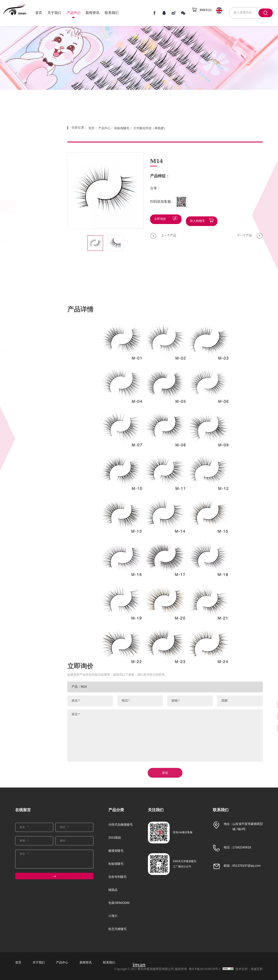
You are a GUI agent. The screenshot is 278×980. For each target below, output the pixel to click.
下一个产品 (244, 234)
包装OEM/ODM (34, 379)
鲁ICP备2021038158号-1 (201, 969)
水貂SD (25, 301)
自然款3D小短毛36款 (32, 336)
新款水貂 (26, 323)
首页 (46, 13)
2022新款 (29, 180)
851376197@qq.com (247, 866)
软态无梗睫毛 (32, 405)
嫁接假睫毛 (31, 193)
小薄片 (27, 392)
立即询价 (160, 219)
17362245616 (242, 848)
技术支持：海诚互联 (249, 969)
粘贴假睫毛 (31, 206)
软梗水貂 (26, 290)
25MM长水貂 (28, 220)
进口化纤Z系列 (30, 257)
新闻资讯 (99, 13)
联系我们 (119, 13)
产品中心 (80, 13)
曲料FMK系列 (29, 279)
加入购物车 (197, 219)
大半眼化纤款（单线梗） (33, 244)
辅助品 (27, 365)
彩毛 (23, 231)
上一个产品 (169, 234)
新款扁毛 (26, 312)
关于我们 (61, 13)
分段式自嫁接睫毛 (34, 163)
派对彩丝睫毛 (29, 268)
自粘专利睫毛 (32, 352)
